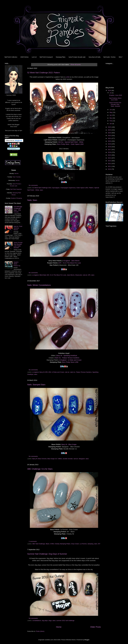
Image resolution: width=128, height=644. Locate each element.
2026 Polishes (25, 57)
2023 (110, 133)
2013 (110, 161)
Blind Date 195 (44, 275)
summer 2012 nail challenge (65, 621)
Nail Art (16, 173)
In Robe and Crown (58, 372)
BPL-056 (48, 372)
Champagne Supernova (68, 188)
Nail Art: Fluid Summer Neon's (18, 228)
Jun (111, 110)
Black (48, 544)
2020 (110, 141)
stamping (90, 544)
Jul (111, 93)
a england (35, 275)
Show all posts (76, 65)
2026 (110, 90)
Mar (111, 118)
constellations (37, 621)
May (111, 112)
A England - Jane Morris (71, 261)
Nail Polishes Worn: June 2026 (116, 99)
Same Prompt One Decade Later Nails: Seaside (18, 245)
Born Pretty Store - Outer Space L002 (70, 144)
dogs (50, 621)
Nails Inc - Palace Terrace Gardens (67, 358)
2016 (110, 152)
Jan (111, 124)
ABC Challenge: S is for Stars (40, 469)
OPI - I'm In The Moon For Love (70, 263)
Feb (111, 121)
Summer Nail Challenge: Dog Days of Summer (47, 554)
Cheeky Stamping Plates (63, 544)
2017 (110, 150)
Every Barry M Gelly (95, 57)
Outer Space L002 (82, 188)
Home (59, 627)
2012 (110, 164)
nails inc (73, 372)
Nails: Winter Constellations (39, 285)
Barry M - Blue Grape (69, 444)
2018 (110, 147)
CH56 (52, 544)
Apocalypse (56, 188)
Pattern (91, 188)
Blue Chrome (42, 459)
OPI (89, 275)
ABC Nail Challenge (39, 544)
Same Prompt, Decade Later (77, 57)
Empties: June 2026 (116, 95)
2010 (110, 169)
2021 (110, 138)
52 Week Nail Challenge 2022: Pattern (44, 73)
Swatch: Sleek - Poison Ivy (17, 264)
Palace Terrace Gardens (84, 372)
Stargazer (82, 459)
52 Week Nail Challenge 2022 (42, 188)
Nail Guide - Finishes (110, 57)
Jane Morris (71, 275)
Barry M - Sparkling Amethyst (67, 356)
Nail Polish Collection (11, 57)
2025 (110, 127)
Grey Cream (75, 544)
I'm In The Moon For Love (58, 275)
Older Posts (96, 627)
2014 (110, 158)
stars (41, 190)
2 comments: (33, 541)
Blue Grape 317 (52, 459)
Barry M (42, 372)
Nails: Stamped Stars (36, 385)
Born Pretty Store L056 (70, 362)
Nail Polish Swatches (16, 189)
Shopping (19, 198)
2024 (110, 130)
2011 (110, 166)
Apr (111, 115)
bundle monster (68, 459)
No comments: (34, 185)
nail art (85, 275)
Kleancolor (79, 275)
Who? (121, 57)
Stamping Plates (61, 57)
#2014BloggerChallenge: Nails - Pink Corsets (18, 209)
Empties (13, 198)
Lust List (34, 57)
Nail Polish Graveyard (46, 57)
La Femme (83, 544)
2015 (110, 155)
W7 (99, 544)
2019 (110, 144)
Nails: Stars (32, 200)
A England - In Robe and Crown (70, 360)
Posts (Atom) (40, 631)
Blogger (87, 640)
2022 (110, 135)
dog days (45, 621)
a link (68, 77)
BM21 (60, 459)
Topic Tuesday (17, 177)
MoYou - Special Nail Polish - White (71, 142)
